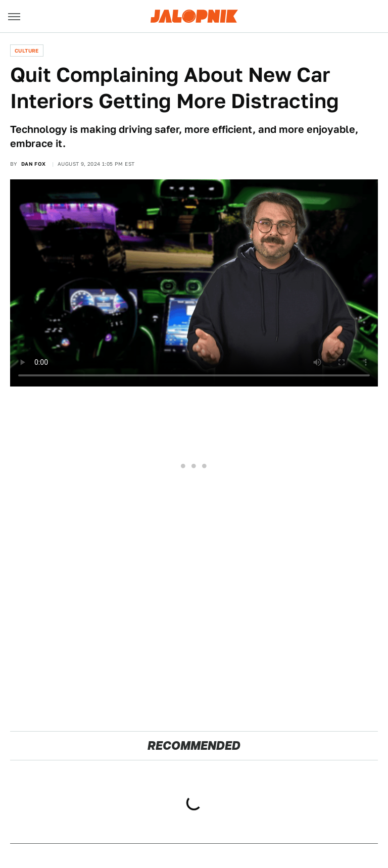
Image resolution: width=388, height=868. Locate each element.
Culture (27, 51)
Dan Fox (34, 164)
